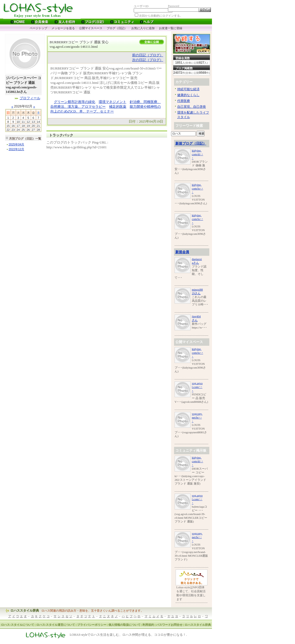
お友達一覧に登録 (171, 28)
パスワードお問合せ (169, 625)
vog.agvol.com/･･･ (197, 387)
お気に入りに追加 (143, 28)
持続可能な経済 (188, 89)
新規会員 (182, 252)
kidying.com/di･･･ (198, 154)
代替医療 (184, 101)
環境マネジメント (112, 102)
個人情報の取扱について (125, 625)
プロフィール (30, 98)
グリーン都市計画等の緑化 (75, 102)
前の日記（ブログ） (148, 55)
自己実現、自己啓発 (192, 107)
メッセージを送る (63, 28)
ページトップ (38, 28)
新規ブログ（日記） (191, 143)
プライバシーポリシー (92, 625)
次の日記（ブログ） (148, 60)
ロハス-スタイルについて (18, 625)
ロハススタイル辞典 (25, 611)
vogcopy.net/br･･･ (197, 417)
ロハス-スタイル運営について (56, 625)
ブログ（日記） (117, 28)
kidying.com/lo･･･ (198, 188)
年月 (17, 144)
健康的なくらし (188, 95)
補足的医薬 (118, 107)
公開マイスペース (91, 28)
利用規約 (148, 625)
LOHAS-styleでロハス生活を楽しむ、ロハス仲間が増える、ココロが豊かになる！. (128, 635)
